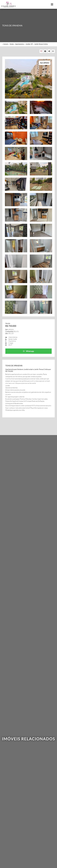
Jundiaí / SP (29, 44)
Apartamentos (20, 44)
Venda (12, 44)
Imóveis (6, 44)
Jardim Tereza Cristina (41, 44)
